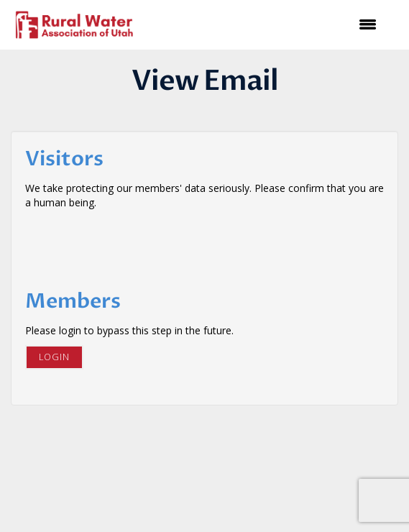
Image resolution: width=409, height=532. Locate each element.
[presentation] (134, 245)
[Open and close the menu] (266, 24)
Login (54, 357)
